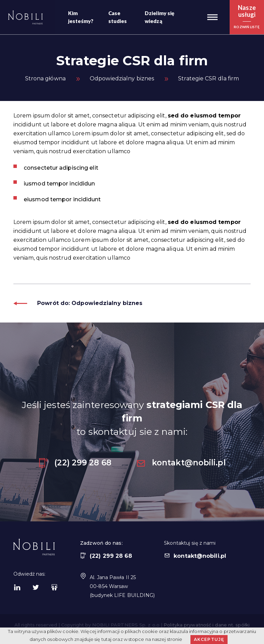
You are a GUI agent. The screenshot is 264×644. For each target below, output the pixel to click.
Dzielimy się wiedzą (159, 17)
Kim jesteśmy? (81, 17)
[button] (212, 17)
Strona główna (45, 78)
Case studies (118, 17)
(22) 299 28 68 (75, 463)
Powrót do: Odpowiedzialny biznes (78, 303)
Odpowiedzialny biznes (122, 78)
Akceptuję (209, 639)
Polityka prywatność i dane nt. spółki (207, 625)
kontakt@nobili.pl (181, 463)
